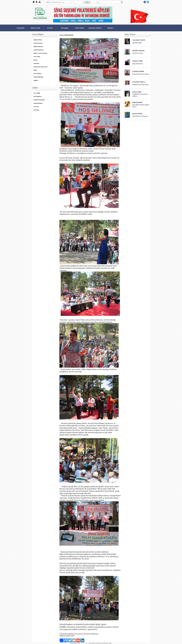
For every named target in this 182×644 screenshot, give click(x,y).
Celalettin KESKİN (138, 71)
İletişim (110, 28)
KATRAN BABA (137, 43)
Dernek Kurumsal (38, 43)
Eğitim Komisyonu (38, 47)
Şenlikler (36, 80)
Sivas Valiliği (37, 93)
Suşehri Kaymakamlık (39, 100)
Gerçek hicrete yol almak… (141, 74)
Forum (50, 28)
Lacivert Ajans (85, 643)
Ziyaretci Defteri (95, 28)
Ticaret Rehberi (37, 73)
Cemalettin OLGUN (139, 40)
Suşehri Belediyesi (38, 103)
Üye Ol (48, 2)
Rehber (35, 70)
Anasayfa (21, 28)
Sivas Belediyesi (37, 96)
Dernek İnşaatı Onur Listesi (41, 67)
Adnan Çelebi (137, 92)
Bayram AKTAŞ (137, 114)
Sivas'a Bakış (37, 57)
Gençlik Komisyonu (38, 50)
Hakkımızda (35, 28)
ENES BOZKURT (138, 102)
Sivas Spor (36, 107)
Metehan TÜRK (138, 61)
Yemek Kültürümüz (38, 77)
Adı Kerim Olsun (138, 53)
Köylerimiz (36, 63)
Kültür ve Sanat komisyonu (40, 53)
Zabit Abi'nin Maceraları (140, 116)
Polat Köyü (36, 110)
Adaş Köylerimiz (138, 64)
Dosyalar (65, 28)
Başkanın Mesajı (38, 40)
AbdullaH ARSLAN (138, 51)
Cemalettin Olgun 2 (139, 82)
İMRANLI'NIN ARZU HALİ (140, 85)
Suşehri (35, 60)
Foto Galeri (79, 28)
